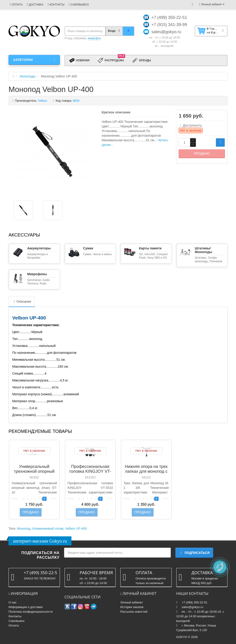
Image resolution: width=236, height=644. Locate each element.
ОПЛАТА (16, 5)
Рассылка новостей (134, 612)
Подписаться (194, 553)
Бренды (141, 61)
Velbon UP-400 (76, 529)
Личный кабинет (132, 602)
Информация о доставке (26, 607)
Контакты (15, 616)
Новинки (79, 61)
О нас (13, 602)
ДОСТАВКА (35, 5)
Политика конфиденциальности (31, 612)
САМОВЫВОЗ (79, 5)
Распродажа (111, 60)
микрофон (94, 38)
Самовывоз (16, 621)
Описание (22, 301)
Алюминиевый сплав (48, 529)
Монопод (24, 529)
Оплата (14, 625)
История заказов (132, 607)
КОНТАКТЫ (56, 5)
